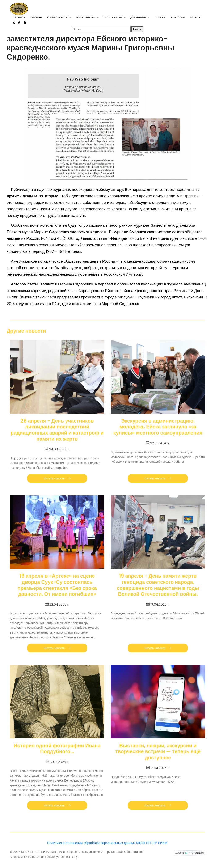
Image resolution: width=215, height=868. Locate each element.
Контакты (178, 18)
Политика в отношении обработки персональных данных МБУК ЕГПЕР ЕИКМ (107, 843)
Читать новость (57, 478)
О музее (36, 18)
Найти (137, 29)
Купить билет (113, 18)
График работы (58, 18)
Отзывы (160, 18)
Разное (195, 18)
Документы (138, 18)
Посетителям (86, 18)
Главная (19, 18)
